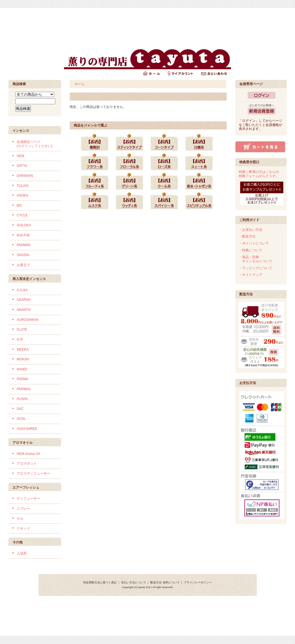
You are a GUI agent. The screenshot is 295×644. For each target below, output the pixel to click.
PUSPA (22, 399)
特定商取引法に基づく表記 (100, 582)
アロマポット (27, 464)
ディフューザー (28, 499)
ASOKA (22, 195)
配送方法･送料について (165, 582)
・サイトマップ (250, 275)
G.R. (20, 340)
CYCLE (22, 215)
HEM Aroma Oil (28, 454)
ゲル (20, 519)
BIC (19, 205)
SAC (20, 409)
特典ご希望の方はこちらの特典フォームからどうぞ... (259, 174)
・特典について (250, 250)
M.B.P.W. (23, 235)
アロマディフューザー (33, 474)
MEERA (23, 350)
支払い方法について (134, 582)
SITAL (21, 419)
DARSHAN (25, 176)
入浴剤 (22, 553)
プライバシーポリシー (198, 582)
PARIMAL (24, 389)
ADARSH (24, 300)
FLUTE (22, 330)
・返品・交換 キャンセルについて (255, 259)
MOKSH (23, 359)
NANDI (22, 369)
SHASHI (23, 255)
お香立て (23, 265)
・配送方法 (247, 236)
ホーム (80, 84)
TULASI (23, 186)
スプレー (23, 509)
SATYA (22, 166)
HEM (20, 156)
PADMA (23, 379)
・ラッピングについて (255, 268)
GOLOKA (24, 225)
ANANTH (24, 310)
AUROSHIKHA (28, 320)
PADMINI (24, 245)
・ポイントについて (254, 243)
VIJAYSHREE (27, 429)
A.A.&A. (23, 290)
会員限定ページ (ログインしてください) (35, 144)
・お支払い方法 (250, 230)
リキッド (23, 528)
